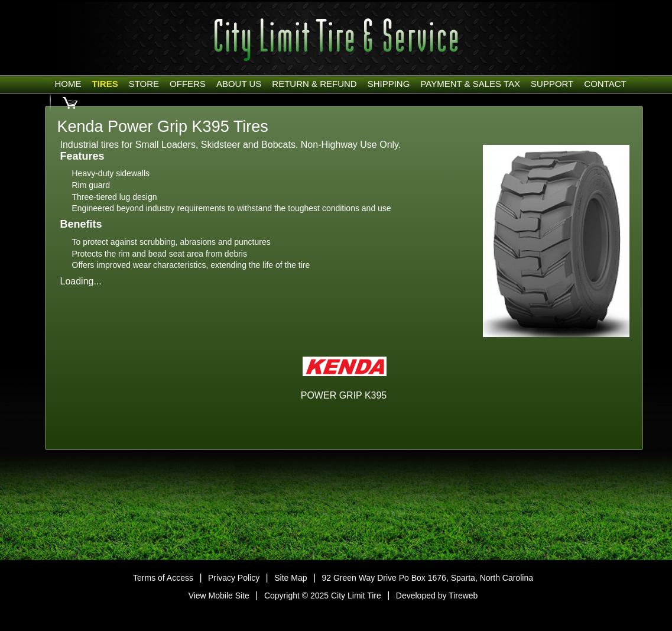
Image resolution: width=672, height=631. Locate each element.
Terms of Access (163, 578)
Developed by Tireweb (437, 596)
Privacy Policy (234, 578)
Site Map (290, 578)
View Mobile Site (219, 596)
